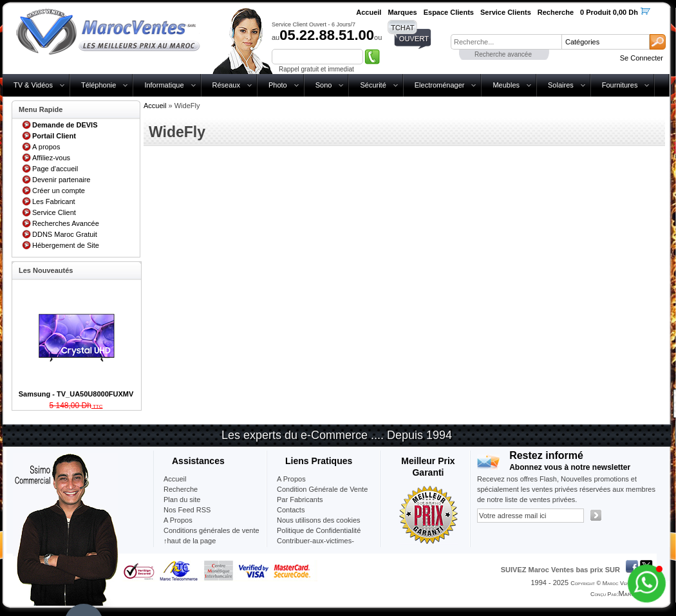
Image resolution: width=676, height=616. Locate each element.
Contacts (291, 510)
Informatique (164, 85)
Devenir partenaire (61, 180)
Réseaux (226, 85)
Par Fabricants (300, 499)
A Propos (291, 479)
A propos (46, 147)
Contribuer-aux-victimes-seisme (315, 546)
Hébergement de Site (66, 245)
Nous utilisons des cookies (319, 520)
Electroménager (440, 85)
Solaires (561, 85)
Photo (278, 85)
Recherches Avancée (66, 223)
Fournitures (620, 85)
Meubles (506, 85)
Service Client (54, 212)
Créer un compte (59, 191)
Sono (324, 85)
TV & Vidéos (33, 85)
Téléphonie (99, 85)
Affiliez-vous (51, 158)
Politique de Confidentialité (319, 530)
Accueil (155, 106)
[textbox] (506, 42)
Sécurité (373, 85)
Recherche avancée (503, 54)
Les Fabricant (54, 201)
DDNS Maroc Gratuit (65, 234)
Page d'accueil (55, 169)
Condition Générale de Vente (322, 489)
